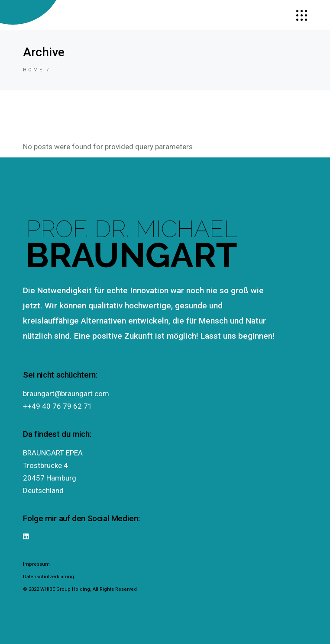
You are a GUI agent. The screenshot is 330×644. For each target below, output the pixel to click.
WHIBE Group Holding (65, 589)
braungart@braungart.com (66, 394)
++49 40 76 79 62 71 (58, 406)
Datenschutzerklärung (49, 577)
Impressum (36, 564)
